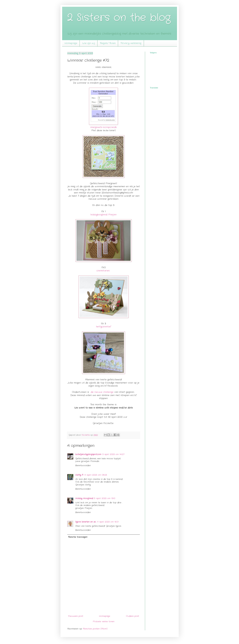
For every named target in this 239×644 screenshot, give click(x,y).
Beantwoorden (83, 465)
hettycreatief (104, 327)
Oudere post (133, 616)
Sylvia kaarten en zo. (86, 522)
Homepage (71, 43)
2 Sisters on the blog (119, 18)
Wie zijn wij (89, 43)
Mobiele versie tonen (104, 621)
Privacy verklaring (131, 43)
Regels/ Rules (108, 43)
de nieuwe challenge (102, 392)
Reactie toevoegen (78, 537)
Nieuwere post (76, 616)
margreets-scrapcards (104, 127)
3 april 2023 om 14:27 (113, 454)
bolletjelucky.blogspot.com (88, 454)
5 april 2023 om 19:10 (105, 498)
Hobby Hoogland (84, 498)
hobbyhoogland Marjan (104, 215)
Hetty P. (79, 475)
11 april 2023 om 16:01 (108, 522)
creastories (103, 271)
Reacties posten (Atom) (95, 629)
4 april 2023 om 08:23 (96, 475)
